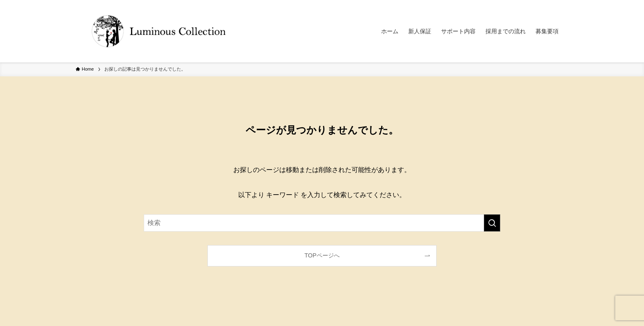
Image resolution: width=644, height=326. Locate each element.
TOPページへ (322, 255)
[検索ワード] (322, 223)
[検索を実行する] (492, 223)
